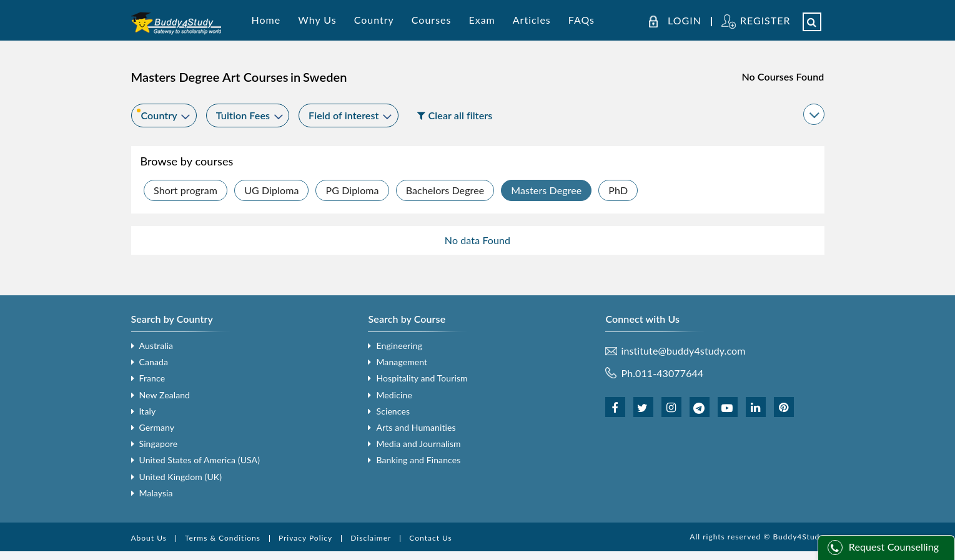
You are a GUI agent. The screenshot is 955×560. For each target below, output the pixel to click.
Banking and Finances (418, 460)
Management (402, 362)
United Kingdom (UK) (181, 477)
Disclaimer (371, 538)
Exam (482, 20)
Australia (156, 346)
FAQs (581, 20)
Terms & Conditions (223, 538)
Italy (148, 411)
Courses (432, 20)
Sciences (393, 411)
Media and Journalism (418, 444)
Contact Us (430, 538)
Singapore (159, 444)
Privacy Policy (305, 538)
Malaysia (156, 493)
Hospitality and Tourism (422, 378)
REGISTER (765, 20)
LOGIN (685, 21)
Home (266, 20)
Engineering (399, 346)
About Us (149, 538)
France (152, 378)
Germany (157, 427)
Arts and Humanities (416, 427)
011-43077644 (669, 373)
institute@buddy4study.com (683, 351)
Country (374, 20)
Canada (154, 362)
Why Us (317, 20)
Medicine (394, 395)
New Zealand (165, 395)
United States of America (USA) (200, 460)
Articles (532, 20)
